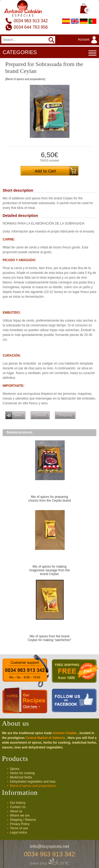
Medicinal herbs (21, 777)
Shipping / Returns (23, 820)
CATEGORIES (49, 53)
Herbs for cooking (22, 773)
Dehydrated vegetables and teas (33, 782)
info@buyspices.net (49, 846)
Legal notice (19, 832)
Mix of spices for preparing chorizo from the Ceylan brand (49, 499)
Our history (18, 803)
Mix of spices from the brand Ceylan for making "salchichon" (49, 638)
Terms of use (19, 828)
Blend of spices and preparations (33, 786)
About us (16, 811)
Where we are (20, 816)
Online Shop (49, 863)
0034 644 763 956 (31, 27)
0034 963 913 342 (31, 21)
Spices (15, 769)
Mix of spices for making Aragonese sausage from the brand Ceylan (49, 570)
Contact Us (18, 807)
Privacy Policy (20, 824)
